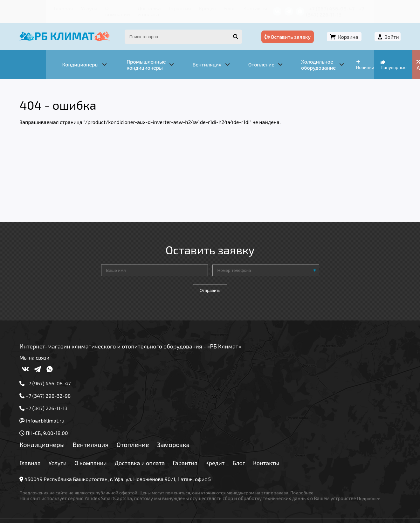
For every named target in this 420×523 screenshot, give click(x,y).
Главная (37, 8)
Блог (218, 8)
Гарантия (172, 8)
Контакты (241, 8)
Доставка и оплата (132, 8)
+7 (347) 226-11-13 (375, 8)
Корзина (352, 31)
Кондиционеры (47, 432)
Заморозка (178, 432)
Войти (387, 31)
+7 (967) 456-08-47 (327, 8)
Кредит (197, 8)
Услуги (61, 8)
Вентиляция (95, 432)
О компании (89, 8)
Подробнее (307, 480)
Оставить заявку (300, 31)
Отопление (137, 432)
